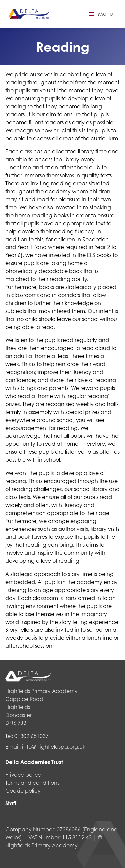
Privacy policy (23, 774)
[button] (100, 14)
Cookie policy (23, 790)
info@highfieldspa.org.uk (54, 747)
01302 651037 (31, 736)
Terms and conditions (32, 782)
